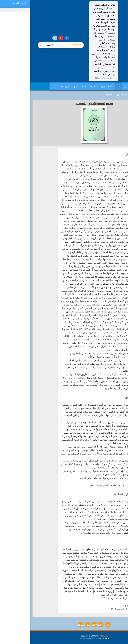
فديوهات (103, 94)
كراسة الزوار (91, 94)
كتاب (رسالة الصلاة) (73, 78)
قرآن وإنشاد (35, 86)
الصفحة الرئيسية (100, 86)
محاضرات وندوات (76, 86)
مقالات (53, 86)
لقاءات (63, 86)
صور (45, 86)
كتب (88, 86)
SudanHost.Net (73, 639)
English (79, 94)
